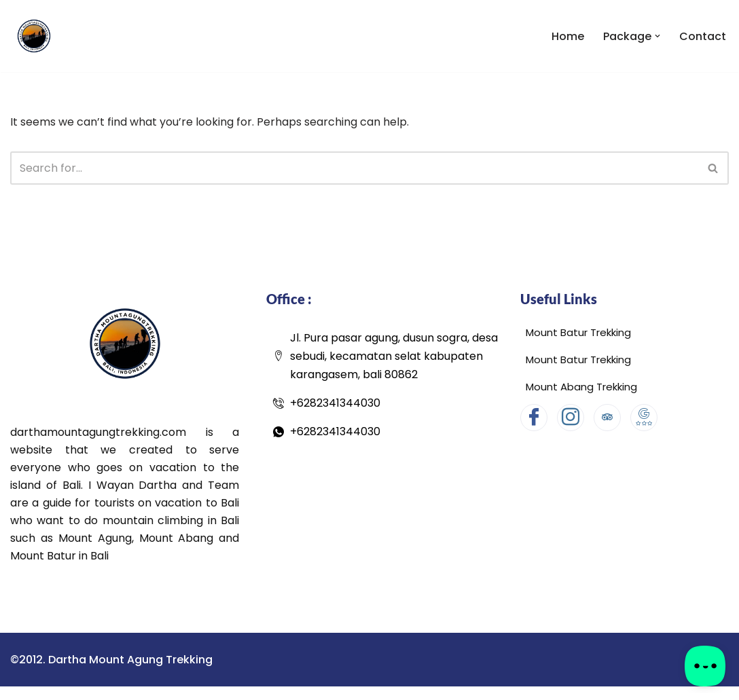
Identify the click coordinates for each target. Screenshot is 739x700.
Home (568, 36)
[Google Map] (644, 418)
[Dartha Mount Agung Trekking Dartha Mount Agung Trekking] (34, 36)
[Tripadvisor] (607, 418)
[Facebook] (534, 418)
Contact (703, 36)
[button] (657, 36)
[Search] (354, 168)
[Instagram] (571, 418)
